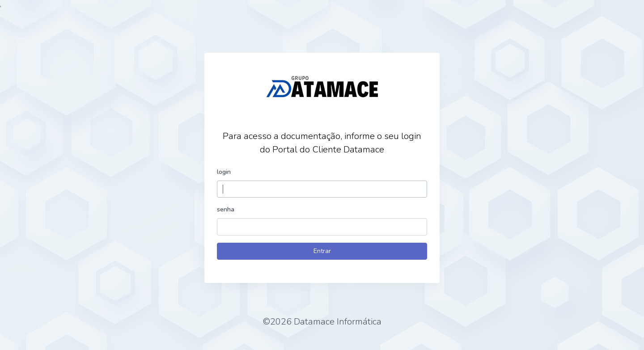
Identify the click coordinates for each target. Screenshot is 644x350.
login (224, 172)
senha (226, 209)
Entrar (322, 251)
